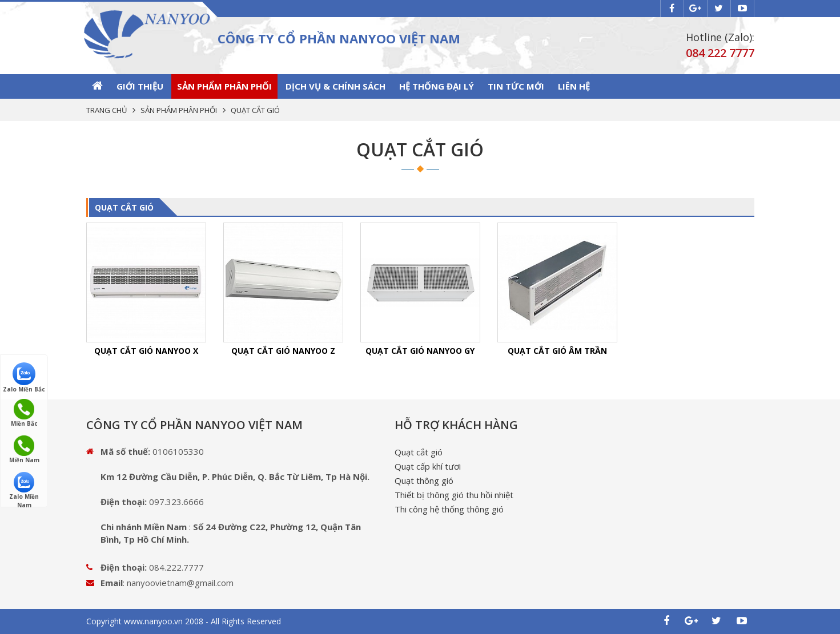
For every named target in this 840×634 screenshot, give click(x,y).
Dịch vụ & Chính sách (335, 86)
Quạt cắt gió (419, 452)
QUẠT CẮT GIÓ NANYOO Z (283, 351)
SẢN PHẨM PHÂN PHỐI (224, 86)
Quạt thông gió (424, 480)
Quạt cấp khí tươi (428, 466)
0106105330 (178, 451)
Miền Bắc (24, 413)
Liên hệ (574, 86)
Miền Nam (24, 450)
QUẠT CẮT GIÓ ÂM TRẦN (557, 351)
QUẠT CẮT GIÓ (124, 207)
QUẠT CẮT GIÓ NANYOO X (146, 351)
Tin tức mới (516, 86)
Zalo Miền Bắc (24, 377)
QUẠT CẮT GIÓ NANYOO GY (420, 351)
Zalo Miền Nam (24, 486)
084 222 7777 (720, 53)
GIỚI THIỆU (140, 86)
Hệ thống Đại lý (437, 86)
